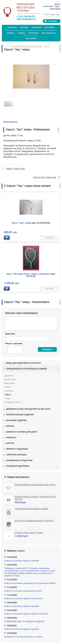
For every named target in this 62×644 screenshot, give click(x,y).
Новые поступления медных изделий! (22, 561)
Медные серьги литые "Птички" (29, 533)
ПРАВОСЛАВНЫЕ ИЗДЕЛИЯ (20, 415)
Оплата (11, 33)
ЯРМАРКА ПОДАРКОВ (17, 449)
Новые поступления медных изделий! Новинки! (26, 614)
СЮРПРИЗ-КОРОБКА (16, 455)
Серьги (47, 46)
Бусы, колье (10, 379)
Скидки (21, 33)
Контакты (34, 33)
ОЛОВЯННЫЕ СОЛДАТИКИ (19, 460)
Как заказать (49, 33)
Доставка (50, 27)
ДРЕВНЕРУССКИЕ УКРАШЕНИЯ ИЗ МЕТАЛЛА (28, 409)
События (36, 27)
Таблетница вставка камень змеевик (31, 509)
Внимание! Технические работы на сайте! (23, 637)
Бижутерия (10, 383)
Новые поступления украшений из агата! (23, 591)
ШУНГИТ (10, 443)
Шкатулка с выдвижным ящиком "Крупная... (35, 521)
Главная (12, 27)
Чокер (7, 398)
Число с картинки (14, 344)
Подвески (9, 391)
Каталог (24, 27)
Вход (57, 6)
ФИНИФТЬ (11, 438)
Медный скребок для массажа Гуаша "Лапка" (35, 485)
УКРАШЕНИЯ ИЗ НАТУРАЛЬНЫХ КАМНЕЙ (27, 46)
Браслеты (9, 376)
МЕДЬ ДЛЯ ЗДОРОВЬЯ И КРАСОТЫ (23, 363)
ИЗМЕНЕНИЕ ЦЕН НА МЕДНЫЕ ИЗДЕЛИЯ (24, 621)
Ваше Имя (10, 334)
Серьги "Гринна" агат (15, 169)
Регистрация (55, 9)
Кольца (8, 387)
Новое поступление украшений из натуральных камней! (30, 583)
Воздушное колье (13, 402)
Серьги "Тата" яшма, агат (45, 177)
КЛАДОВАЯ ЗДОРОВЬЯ (18, 466)
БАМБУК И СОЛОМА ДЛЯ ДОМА (22, 432)
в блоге (21, 551)
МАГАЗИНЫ (31, 38)
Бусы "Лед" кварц (21, 223)
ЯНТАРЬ (10, 426)
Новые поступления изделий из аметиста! (24, 598)
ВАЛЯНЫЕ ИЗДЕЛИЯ (16, 420)
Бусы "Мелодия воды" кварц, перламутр (28, 274)
